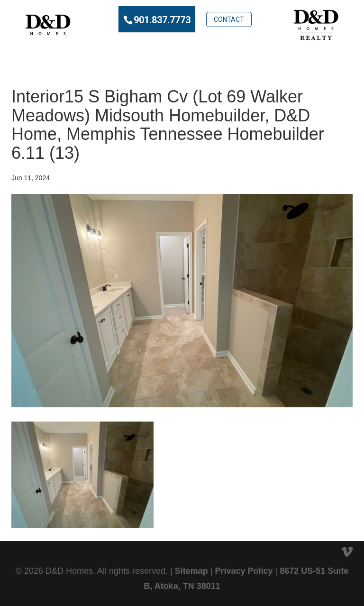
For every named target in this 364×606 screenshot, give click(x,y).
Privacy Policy (244, 571)
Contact (229, 19)
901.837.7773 (162, 20)
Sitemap (191, 571)
